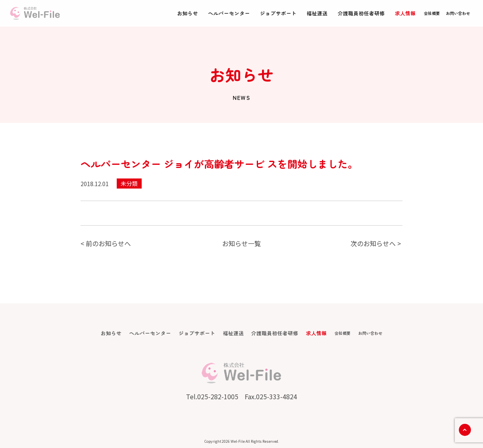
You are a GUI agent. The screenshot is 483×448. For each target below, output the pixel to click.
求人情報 (405, 13)
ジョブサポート (278, 13)
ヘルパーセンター (229, 13)
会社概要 (432, 13)
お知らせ (188, 13)
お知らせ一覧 (242, 243)
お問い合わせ (458, 13)
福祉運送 (317, 13)
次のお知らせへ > (376, 243)
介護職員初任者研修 (361, 13)
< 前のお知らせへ (106, 243)
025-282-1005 (218, 396)
